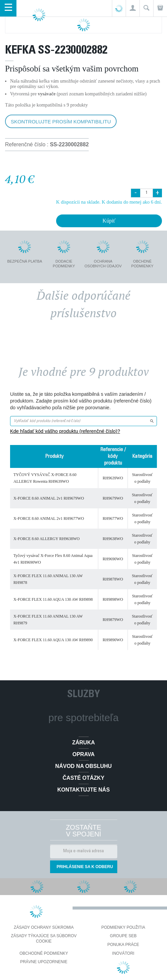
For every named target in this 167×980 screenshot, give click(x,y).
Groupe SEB (123, 936)
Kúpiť (109, 221)
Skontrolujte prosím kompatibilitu (61, 122)
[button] (133, 8)
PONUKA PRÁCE (123, 945)
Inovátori (123, 953)
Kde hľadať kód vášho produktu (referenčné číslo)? (65, 431)
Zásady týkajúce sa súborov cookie (44, 939)
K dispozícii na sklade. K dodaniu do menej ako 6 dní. (109, 202)
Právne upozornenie (44, 962)
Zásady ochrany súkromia (44, 927)
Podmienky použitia (123, 927)
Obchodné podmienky (44, 953)
